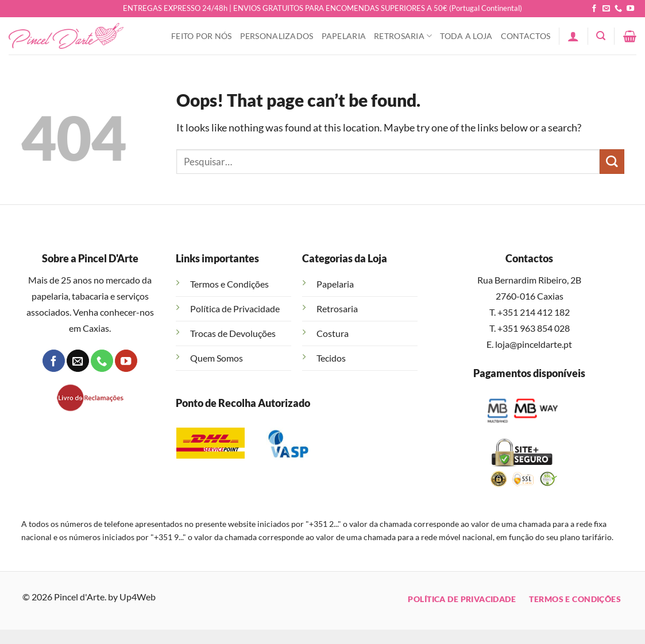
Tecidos (331, 358)
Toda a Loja (466, 36)
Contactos (526, 36)
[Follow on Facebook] (594, 9)
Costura (333, 333)
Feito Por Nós (202, 36)
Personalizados (277, 36)
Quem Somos (217, 358)
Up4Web (138, 597)
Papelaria (344, 36)
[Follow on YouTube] (630, 9)
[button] (573, 36)
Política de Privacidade (235, 309)
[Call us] (618, 9)
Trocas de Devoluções (233, 333)
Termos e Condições (229, 284)
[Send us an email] (606, 9)
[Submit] (612, 162)
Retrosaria (403, 36)
